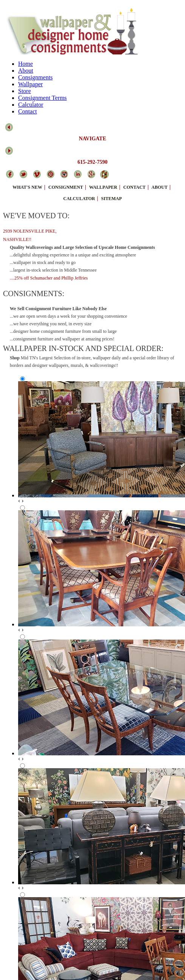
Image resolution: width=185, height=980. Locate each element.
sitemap (112, 199)
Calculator (31, 105)
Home (25, 64)
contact (135, 187)
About (26, 71)
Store (25, 91)
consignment (66, 187)
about (160, 187)
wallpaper (103, 187)
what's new (27, 187)
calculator (79, 199)
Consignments (35, 77)
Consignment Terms (42, 98)
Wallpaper (30, 84)
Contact (28, 111)
